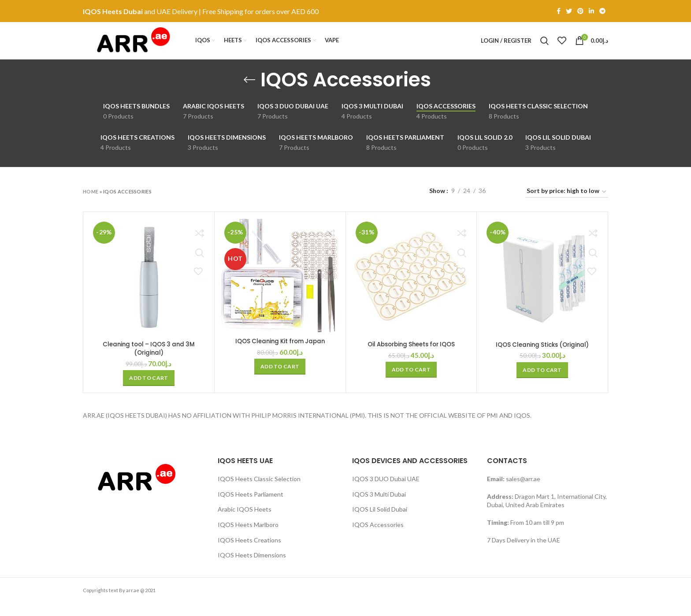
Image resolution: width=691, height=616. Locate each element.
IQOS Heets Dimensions (252, 569)
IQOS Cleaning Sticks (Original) (542, 358)
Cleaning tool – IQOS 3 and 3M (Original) (149, 362)
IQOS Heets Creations (249, 553)
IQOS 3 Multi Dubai (379, 507)
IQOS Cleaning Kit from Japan (280, 355)
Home (91, 205)
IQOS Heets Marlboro (248, 538)
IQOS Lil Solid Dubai (380, 523)
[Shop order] (567, 206)
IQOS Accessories (378, 538)
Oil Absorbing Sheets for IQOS (411, 358)
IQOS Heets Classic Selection (259, 492)
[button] (149, 392)
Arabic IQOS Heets (245, 523)
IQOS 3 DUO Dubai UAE (386, 492)
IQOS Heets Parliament (251, 507)
